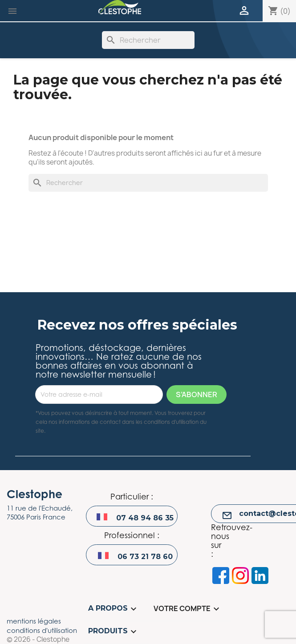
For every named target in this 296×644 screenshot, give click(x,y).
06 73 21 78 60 (145, 557)
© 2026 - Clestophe (38, 640)
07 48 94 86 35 (145, 518)
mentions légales (34, 621)
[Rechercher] (148, 40)
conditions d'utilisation (42, 630)
